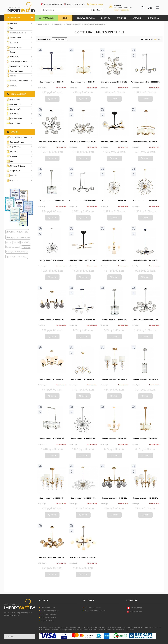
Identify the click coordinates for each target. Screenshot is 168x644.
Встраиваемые (14, 47)
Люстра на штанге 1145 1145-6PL (145, 141)
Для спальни (14, 123)
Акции (65, 18)
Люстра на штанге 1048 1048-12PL (52, 557)
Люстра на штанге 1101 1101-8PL (52, 439)
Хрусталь (12, 180)
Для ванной (13, 99)
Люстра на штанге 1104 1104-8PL (145, 260)
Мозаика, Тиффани (16, 166)
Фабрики (137, 18)
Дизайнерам (153, 18)
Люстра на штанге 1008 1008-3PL (114, 379)
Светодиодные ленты (17, 61)
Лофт (10, 161)
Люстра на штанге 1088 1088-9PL (83, 439)
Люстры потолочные (18, 237)
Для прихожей (14, 118)
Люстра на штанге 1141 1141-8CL (52, 320)
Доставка (88, 601)
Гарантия (121, 18)
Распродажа (49, 18)
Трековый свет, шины (17, 81)
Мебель (11, 85)
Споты (11, 52)
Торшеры (12, 42)
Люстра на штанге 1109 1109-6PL (83, 379)
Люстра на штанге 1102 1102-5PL (52, 201)
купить (53, 99)
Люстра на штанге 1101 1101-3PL (114, 320)
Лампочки (12, 57)
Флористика (13, 171)
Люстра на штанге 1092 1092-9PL (83, 498)
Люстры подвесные (17, 232)
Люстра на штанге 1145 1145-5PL (83, 82)
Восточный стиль (15, 142)
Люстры (12, 23)
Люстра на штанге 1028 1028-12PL (83, 141)
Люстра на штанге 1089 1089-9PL (52, 260)
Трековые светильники (17, 257)
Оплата (44, 601)
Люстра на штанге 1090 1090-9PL (145, 201)
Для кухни (12, 114)
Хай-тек (11, 175)
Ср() (128, 630)
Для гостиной (14, 104)
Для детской (13, 109)
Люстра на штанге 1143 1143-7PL (114, 439)
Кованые (12, 156)
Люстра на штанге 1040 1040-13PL (83, 557)
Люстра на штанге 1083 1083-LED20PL (83, 201)
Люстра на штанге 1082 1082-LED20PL (145, 82)
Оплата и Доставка (86, 18)
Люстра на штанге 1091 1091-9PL (114, 201)
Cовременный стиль (17, 137)
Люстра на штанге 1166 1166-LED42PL (83, 260)
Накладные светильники (17, 252)
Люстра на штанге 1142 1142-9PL (52, 379)
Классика (12, 152)
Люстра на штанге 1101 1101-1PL (145, 379)
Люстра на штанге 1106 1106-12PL (52, 141)
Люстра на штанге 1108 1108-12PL (114, 82)
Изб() (132, 630)
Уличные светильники (17, 66)
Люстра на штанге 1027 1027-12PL (145, 320)
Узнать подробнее (121, 10)
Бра (10, 28)
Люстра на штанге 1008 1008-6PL (52, 498)
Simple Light (42, 88)
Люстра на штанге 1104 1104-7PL (83, 320)
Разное (11, 76)
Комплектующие (13, 247)
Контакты (106, 18)
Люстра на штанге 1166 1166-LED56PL (114, 141)
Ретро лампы (26, 247)
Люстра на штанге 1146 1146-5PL (52, 82)
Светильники (14, 38)
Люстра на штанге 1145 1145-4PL (145, 439)
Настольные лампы (16, 33)
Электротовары (15, 71)
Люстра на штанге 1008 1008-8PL (145, 498)
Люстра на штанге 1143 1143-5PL (114, 260)
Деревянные (14, 147)
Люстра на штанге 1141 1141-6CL (114, 498)
